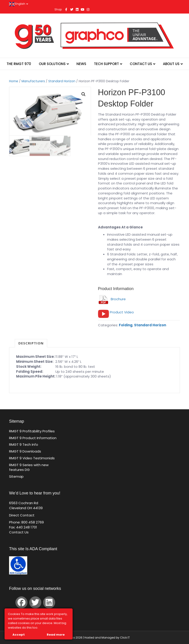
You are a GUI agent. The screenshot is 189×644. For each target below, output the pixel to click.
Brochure (112, 299)
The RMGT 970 (19, 64)
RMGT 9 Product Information (33, 438)
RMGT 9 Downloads (25, 451)
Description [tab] (31, 343)
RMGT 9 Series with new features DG (29, 467)
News (81, 64)
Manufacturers (33, 81)
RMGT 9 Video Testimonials (32, 458)
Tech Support (106, 64)
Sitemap (16, 476)
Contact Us (141, 64)
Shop (58, 9)
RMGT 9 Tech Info (24, 444)
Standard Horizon (62, 81)
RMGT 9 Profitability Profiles (32, 431)
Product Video (122, 312)
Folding (126, 325)
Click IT (125, 638)
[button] (83, 94)
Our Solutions (52, 64)
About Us (171, 64)
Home (14, 81)
